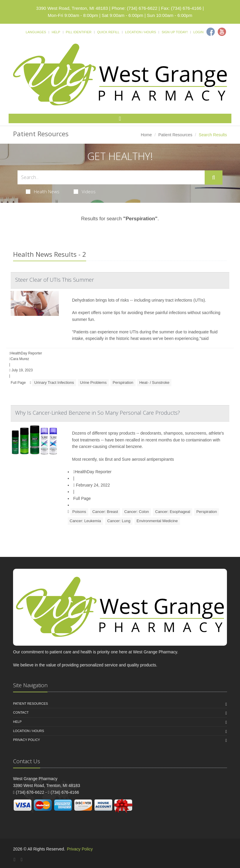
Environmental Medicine (157, 521)
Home (146, 135)
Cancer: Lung (119, 521)
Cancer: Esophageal (173, 512)
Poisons (79, 512)
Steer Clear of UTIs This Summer (55, 280)
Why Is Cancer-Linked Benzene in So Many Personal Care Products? (98, 413)
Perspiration (123, 382)
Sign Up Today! (175, 32)
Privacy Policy (27, 740)
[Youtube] (222, 32)
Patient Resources (175, 135)
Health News (43, 191)
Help (56, 32)
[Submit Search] (214, 178)
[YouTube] (22, 860)
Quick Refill (108, 32)
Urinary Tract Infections (54, 382)
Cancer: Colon (136, 512)
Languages (36, 32)
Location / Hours (140, 32)
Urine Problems (93, 382)
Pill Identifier (79, 32)
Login (198, 32)
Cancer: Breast (105, 512)
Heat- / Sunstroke (154, 382)
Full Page (18, 383)
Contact (21, 712)
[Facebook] (211, 32)
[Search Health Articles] (111, 177)
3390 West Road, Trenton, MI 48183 (72, 8)
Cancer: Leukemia (86, 521)
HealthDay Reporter (93, 472)
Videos (85, 191)
